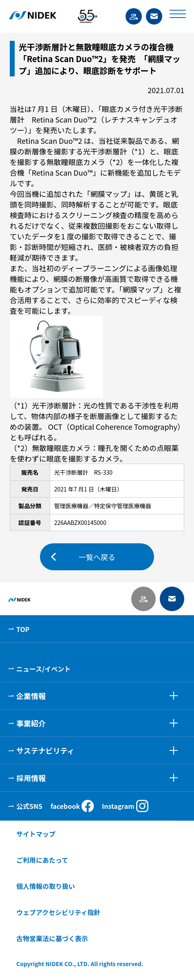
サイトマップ (36, 834)
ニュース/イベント (43, 669)
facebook (72, 806)
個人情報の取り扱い (46, 886)
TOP (23, 629)
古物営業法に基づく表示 (52, 938)
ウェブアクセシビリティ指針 (58, 912)
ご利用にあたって (42, 860)
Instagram (125, 806)
